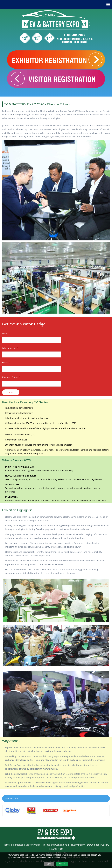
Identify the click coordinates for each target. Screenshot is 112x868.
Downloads (93, 845)
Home (6, 845)
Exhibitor (18, 845)
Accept (62, 864)
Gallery (105, 845)
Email (6, 362)
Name (6, 334)
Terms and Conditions (55, 845)
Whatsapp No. (10, 348)
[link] (56, 142)
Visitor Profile (33, 845)
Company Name (11, 377)
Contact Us (57, 849)
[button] (56, 798)
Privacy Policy (77, 845)
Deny (49, 864)
